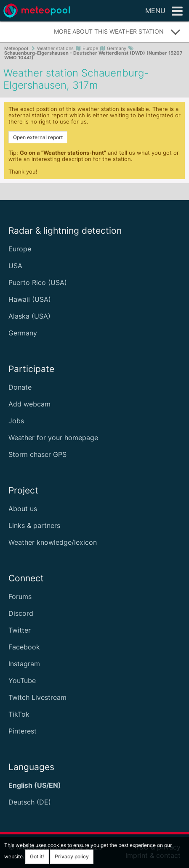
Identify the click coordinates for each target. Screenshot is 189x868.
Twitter (20, 630)
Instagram (24, 664)
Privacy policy (72, 856)
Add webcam (29, 404)
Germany (23, 333)
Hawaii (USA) (30, 299)
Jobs (16, 421)
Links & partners (34, 525)
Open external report (38, 137)
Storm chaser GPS (37, 454)
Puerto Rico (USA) (38, 282)
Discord (21, 613)
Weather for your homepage (53, 438)
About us (23, 509)
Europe (20, 249)
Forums (20, 596)
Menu (164, 11)
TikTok (19, 714)
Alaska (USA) (29, 316)
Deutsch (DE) (30, 802)
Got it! (37, 856)
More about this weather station (117, 32)
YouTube (22, 681)
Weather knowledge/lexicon (53, 542)
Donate (20, 387)
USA (15, 266)
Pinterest (23, 731)
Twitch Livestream (37, 697)
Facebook (24, 647)
